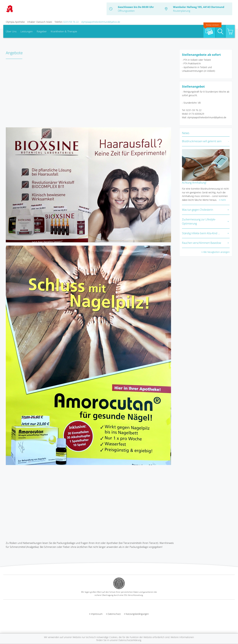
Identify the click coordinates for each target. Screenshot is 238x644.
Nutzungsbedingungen (137, 614)
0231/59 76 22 (71, 22)
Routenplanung (182, 11)
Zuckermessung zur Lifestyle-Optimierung (199, 222)
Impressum (97, 614)
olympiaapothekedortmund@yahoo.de (101, 22)
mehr (223, 200)
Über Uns (11, 31)
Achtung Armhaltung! (194, 183)
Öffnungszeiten (126, 11)
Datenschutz (114, 614)
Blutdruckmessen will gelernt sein (202, 141)
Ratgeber (42, 31)
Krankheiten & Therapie (64, 31)
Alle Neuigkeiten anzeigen (216, 252)
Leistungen (27, 31)
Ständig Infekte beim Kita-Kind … (201, 233)
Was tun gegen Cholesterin (198, 210)
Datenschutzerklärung (130, 640)
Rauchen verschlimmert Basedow (202, 243)
